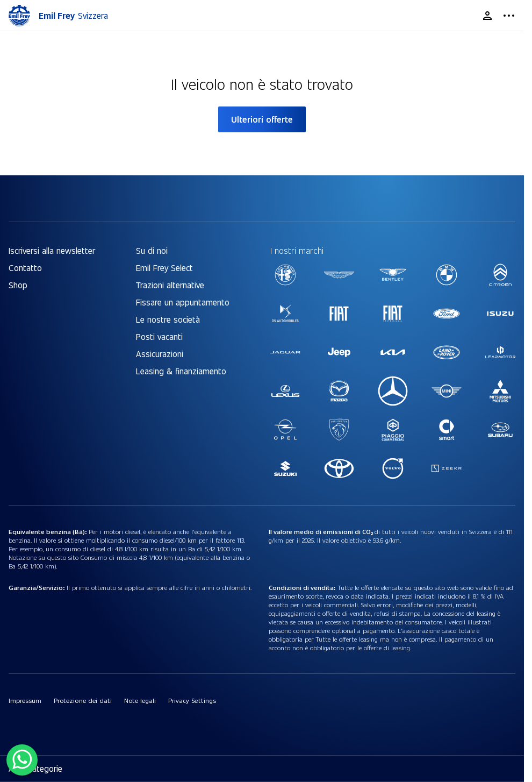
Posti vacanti (159, 336)
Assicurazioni (160, 354)
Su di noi (152, 250)
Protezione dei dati (83, 700)
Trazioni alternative (170, 285)
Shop (18, 285)
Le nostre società (168, 319)
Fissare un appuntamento (183, 302)
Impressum (25, 700)
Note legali (140, 700)
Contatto (25, 268)
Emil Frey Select (164, 268)
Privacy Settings (192, 700)
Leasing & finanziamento (181, 371)
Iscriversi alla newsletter (52, 250)
